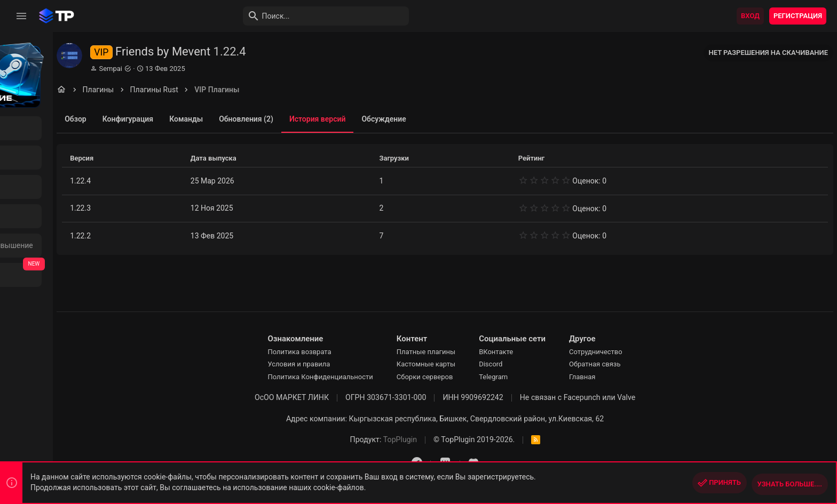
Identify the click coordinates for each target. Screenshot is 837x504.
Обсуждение (459, 119)
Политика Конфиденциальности (359, 377)
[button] (22, 16)
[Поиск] (275, 16)
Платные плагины (465, 352)
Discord (530, 364)
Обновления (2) (321, 119)
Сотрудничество (635, 352)
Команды (261, 119)
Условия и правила (338, 364)
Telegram (532, 377)
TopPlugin (439, 439)
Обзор (151, 119)
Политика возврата (338, 352)
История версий (393, 119)
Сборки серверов (464, 377)
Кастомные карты (465, 364)
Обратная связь (634, 364)
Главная (621, 377)
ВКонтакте (535, 352)
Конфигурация (203, 119)
